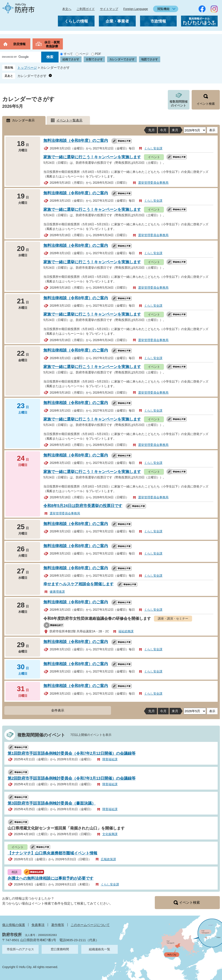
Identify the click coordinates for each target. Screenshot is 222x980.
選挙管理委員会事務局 (153, 183)
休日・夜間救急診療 (52, 44)
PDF (98, 54)
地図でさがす (150, 59)
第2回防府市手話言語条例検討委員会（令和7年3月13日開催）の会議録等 (72, 778)
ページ (84, 54)
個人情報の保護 (14, 925)
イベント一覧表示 (69, 120)
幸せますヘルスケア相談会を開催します (78, 584)
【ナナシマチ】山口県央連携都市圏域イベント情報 (52, 853)
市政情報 (158, 21)
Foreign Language (136, 9)
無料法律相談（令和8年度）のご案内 (76, 141)
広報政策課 (108, 859)
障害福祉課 (110, 759)
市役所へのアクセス (20, 949)
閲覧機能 (163, 9)
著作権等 (58, 925)
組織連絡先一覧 (100, 949)
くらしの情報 (76, 21)
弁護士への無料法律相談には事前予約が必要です (51, 878)
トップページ (27, 68)
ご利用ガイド (86, 9)
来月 (175, 130)
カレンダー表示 (23, 120)
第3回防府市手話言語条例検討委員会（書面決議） (52, 803)
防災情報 (20, 44)
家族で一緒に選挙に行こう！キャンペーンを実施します (92, 157)
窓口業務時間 (60, 949)
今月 (163, 130)
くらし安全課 (153, 148)
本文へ (67, 9)
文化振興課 (110, 834)
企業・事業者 (117, 21)
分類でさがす (94, 59)
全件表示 (58, 710)
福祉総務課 (126, 631)
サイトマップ (109, 9)
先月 (152, 130)
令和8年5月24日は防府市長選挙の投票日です (83, 506)
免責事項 (38, 925)
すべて (68, 54)
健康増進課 (57, 592)
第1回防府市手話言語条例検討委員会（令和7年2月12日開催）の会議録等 (72, 753)
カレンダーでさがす (122, 59)
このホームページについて (90, 925)
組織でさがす (71, 59)
